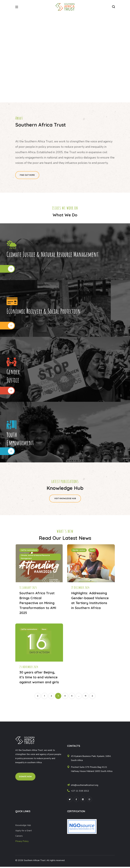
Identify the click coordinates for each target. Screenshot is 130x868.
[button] (113, 7)
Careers (19, 837)
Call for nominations (29, 551)
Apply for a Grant (24, 832)
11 (86, 697)
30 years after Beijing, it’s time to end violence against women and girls (39, 678)
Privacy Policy (22, 842)
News (92, 551)
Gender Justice (79, 551)
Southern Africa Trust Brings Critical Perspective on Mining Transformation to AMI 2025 (38, 604)
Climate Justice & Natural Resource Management (35, 558)
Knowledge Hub (23, 826)
